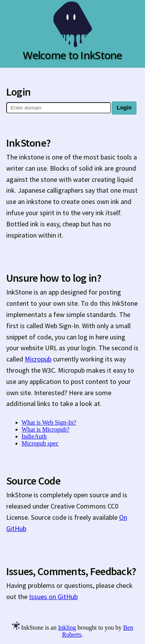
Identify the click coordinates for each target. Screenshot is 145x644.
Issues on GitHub (53, 597)
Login (124, 108)
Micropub (38, 359)
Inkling (67, 628)
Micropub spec (40, 443)
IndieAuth (34, 436)
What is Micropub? (46, 429)
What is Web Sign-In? (49, 422)
